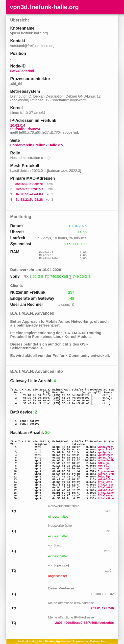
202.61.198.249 (102, 608)
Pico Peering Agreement (55, 641)
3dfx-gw (103, 463)
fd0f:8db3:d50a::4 (25, 129)
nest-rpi (104, 469)
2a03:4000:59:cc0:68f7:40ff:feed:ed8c (84, 623)
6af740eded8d (22, 71)
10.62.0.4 (18, 125)
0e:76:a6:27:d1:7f (30, 189)
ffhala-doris (107, 485)
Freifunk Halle (27, 641)
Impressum (80, 641)
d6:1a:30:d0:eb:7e (29, 184)
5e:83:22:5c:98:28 (29, 200)
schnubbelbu (106, 461)
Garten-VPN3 (106, 474)
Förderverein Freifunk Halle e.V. (37, 145)
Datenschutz (98, 641)
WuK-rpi (103, 466)
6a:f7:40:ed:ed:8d (29, 194)
